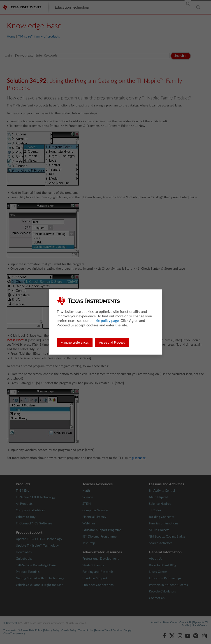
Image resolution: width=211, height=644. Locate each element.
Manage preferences (75, 343)
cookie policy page (104, 321)
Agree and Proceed (112, 343)
